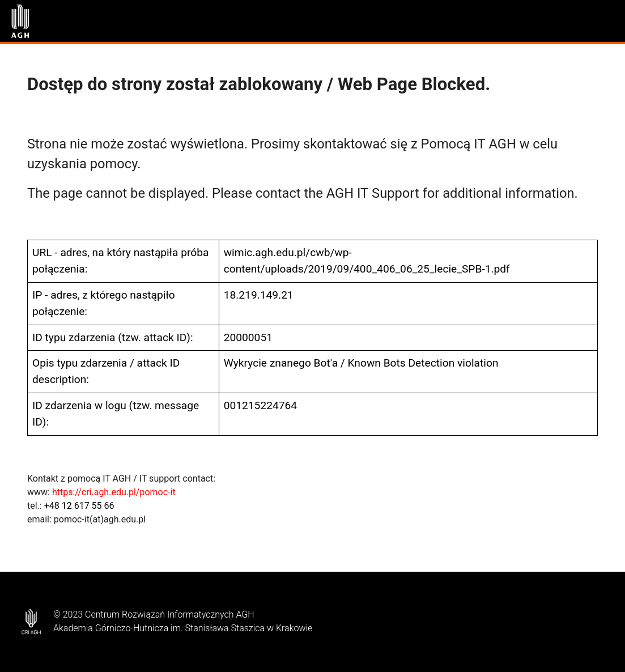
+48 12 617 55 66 (79, 506)
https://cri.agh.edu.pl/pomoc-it (114, 492)
